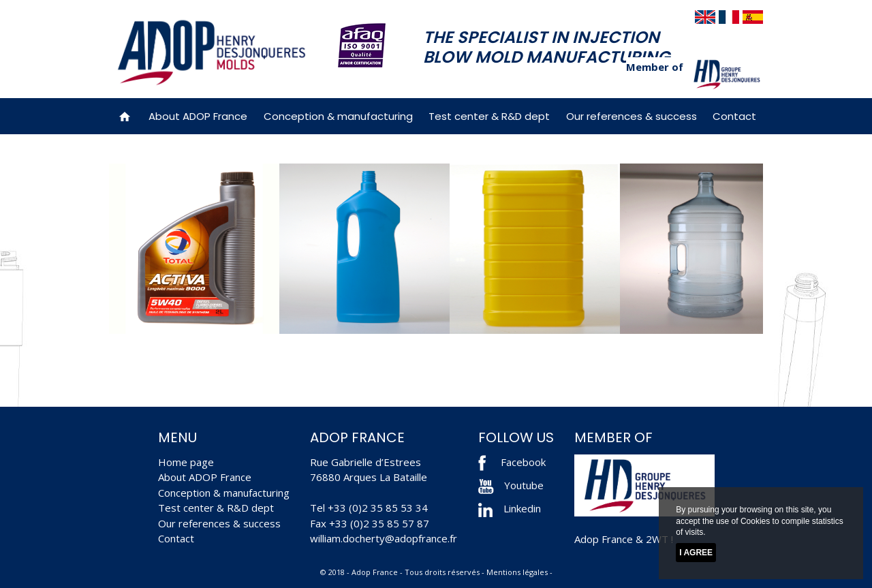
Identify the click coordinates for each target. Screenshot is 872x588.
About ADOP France (198, 116)
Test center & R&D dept (489, 116)
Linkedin (510, 508)
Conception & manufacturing (338, 116)
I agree (696, 553)
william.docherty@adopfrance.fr (384, 538)
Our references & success (632, 116)
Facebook (523, 462)
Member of (655, 67)
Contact (734, 116)
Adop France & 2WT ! (624, 539)
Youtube (511, 485)
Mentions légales (517, 572)
